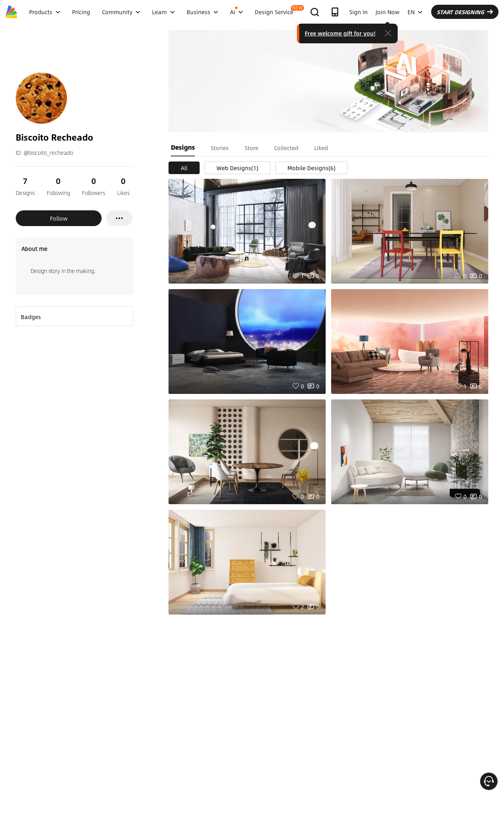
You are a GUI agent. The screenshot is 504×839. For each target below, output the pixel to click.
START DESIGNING (465, 12)
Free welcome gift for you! (340, 33)
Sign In (359, 12)
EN (415, 12)
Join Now (388, 12)
